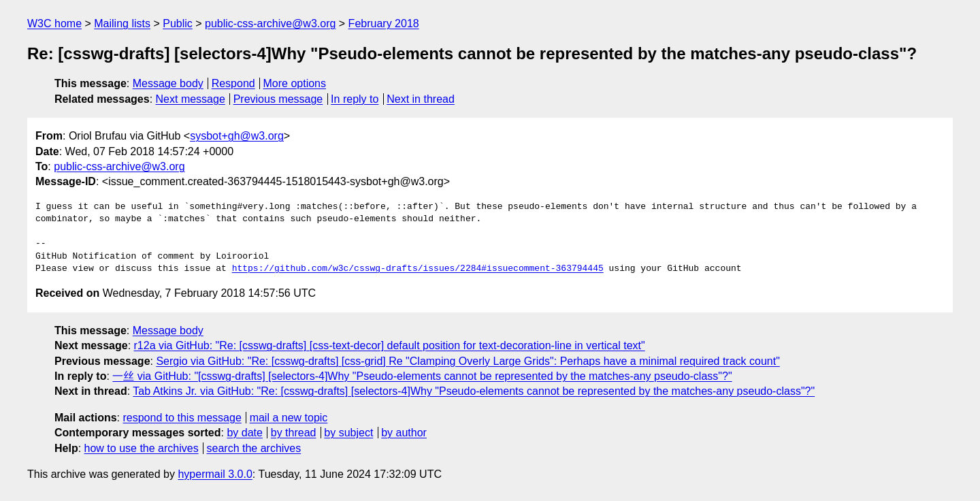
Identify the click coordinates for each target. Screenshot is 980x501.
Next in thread (421, 99)
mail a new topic (289, 418)
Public (178, 23)
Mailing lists (122, 23)
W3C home (54, 23)
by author (404, 433)
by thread (294, 433)
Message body (168, 83)
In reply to (355, 99)
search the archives (254, 448)
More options (295, 83)
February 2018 (384, 23)
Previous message (278, 99)
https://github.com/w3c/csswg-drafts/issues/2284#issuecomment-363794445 (418, 269)
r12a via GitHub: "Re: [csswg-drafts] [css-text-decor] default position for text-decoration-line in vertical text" (390, 345)
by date (244, 433)
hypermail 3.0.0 (215, 474)
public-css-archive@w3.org (270, 23)
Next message (191, 99)
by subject (348, 433)
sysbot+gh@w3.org (237, 136)
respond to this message (182, 418)
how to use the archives (142, 448)
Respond (233, 83)
